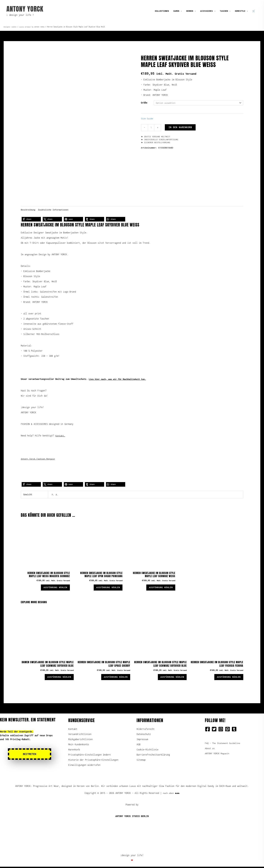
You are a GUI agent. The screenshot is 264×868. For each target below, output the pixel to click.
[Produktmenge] (151, 128)
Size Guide (147, 119)
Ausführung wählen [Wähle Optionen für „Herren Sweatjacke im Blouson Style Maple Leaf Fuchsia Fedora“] (227, 678)
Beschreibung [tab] (28, 208)
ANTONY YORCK (25, 9)
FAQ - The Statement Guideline (224, 744)
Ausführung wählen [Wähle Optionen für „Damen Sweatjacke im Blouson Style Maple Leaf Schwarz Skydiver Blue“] (58, 678)
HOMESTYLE (240, 11)
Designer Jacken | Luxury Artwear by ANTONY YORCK (25, 27)
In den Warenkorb (181, 128)
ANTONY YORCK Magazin (218, 755)
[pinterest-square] (228, 730)
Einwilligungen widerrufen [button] (84, 766)
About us (210, 750)
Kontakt (73, 730)
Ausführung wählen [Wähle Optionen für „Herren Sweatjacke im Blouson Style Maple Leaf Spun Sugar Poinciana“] (106, 587)
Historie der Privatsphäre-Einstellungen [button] (93, 761)
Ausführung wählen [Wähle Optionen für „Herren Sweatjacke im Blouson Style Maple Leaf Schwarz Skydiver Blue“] (170, 678)
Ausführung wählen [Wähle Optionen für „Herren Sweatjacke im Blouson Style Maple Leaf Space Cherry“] (114, 678)
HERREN (190, 11)
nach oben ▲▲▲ (171, 794)
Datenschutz (144, 735)
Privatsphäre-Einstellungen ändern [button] (90, 756)
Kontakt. (60, 434)
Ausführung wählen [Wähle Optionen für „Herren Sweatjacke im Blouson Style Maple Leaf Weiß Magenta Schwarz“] (54, 587)
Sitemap (141, 761)
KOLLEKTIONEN (162, 11)
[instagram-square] (221, 730)
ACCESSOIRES (207, 11)
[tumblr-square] (235, 730)
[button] (31, 218)
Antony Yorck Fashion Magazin (39, 457)
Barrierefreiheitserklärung (153, 756)
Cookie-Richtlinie (147, 751)
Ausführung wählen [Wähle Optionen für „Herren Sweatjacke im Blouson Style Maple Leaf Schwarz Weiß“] (159, 587)
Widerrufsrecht (146, 730)
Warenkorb (74, 751)
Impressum (142, 741)
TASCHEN (224, 11)
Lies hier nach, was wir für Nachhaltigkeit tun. (119, 378)
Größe (144, 103)
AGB (139, 746)
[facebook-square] (208, 730)
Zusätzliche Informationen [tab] (55, 208)
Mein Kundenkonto (79, 746)
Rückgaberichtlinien (81, 741)
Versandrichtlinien (80, 735)
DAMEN (176, 11)
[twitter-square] (215, 730)
